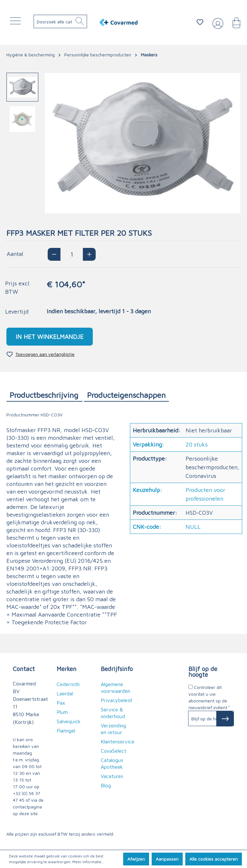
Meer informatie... (88, 862)
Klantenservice (118, 741)
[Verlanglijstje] (200, 22)
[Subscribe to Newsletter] (225, 719)
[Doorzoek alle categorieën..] (66, 21)
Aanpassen (167, 859)
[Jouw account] (217, 22)
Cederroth (68, 684)
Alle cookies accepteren (214, 859)
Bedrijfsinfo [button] (116, 669)
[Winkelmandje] (233, 22)
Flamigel (66, 731)
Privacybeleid (116, 700)
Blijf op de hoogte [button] (203, 671)
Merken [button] (67, 669)
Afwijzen (136, 859)
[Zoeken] (80, 21)
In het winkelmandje (50, 336)
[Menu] (17, 22)
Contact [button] (24, 669)
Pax (61, 703)
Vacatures (112, 776)
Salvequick (69, 721)
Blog (106, 785)
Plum (62, 712)
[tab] (44, 395)
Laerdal (65, 693)
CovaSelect (114, 751)
